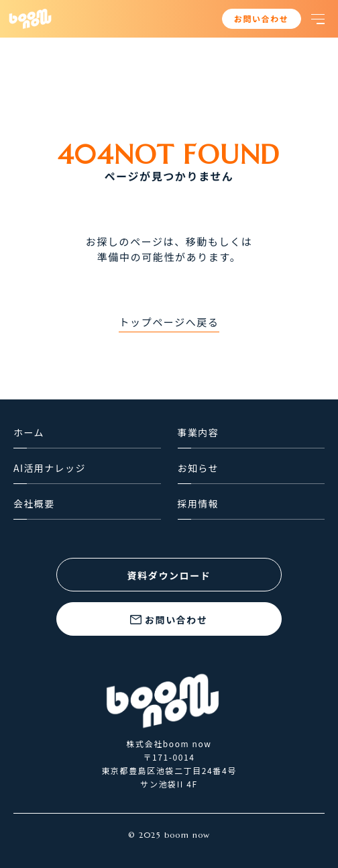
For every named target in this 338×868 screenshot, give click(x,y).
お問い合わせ (262, 18)
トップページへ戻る (169, 322)
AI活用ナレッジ (50, 468)
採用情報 (199, 503)
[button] (318, 19)
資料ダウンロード (169, 575)
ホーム (29, 432)
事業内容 (199, 432)
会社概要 (34, 503)
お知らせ (198, 468)
